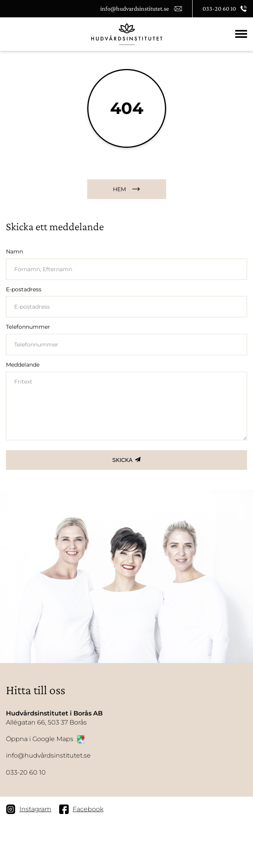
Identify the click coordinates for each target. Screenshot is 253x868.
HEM (119, 189)
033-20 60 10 (26, 772)
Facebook (81, 809)
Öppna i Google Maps (46, 739)
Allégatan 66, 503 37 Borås (54, 717)
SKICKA (122, 460)
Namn (14, 251)
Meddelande (23, 365)
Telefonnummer (28, 327)
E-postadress (24, 289)
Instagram (29, 809)
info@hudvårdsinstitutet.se (48, 755)
